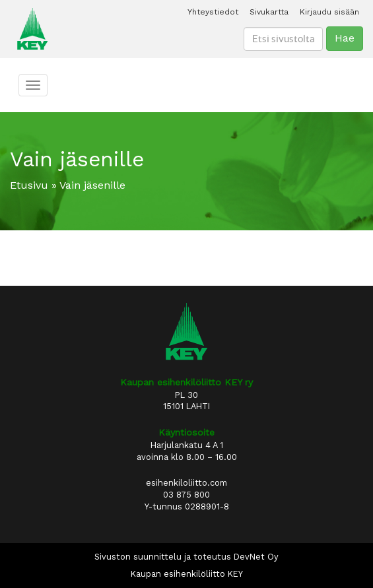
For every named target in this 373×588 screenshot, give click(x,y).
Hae (345, 38)
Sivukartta (269, 12)
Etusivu (29, 185)
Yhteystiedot (213, 12)
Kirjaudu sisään (329, 12)
